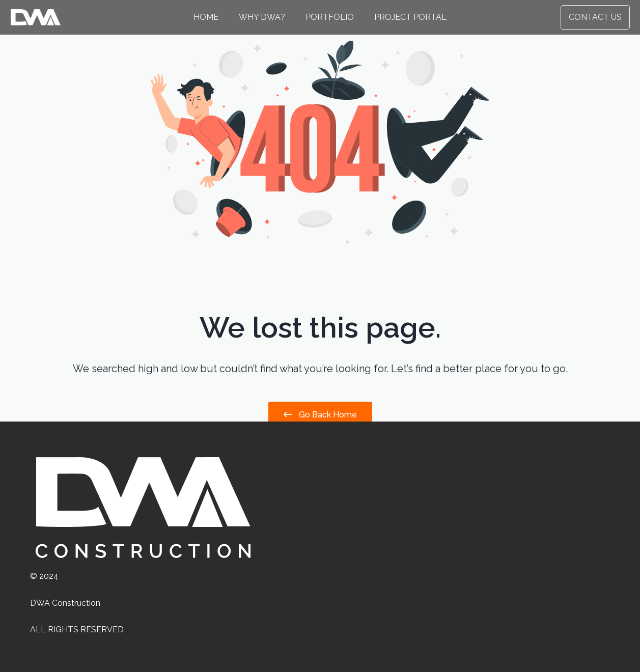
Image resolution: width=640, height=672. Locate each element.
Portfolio (330, 17)
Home (206, 17)
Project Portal (410, 17)
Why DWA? (262, 17)
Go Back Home (320, 415)
